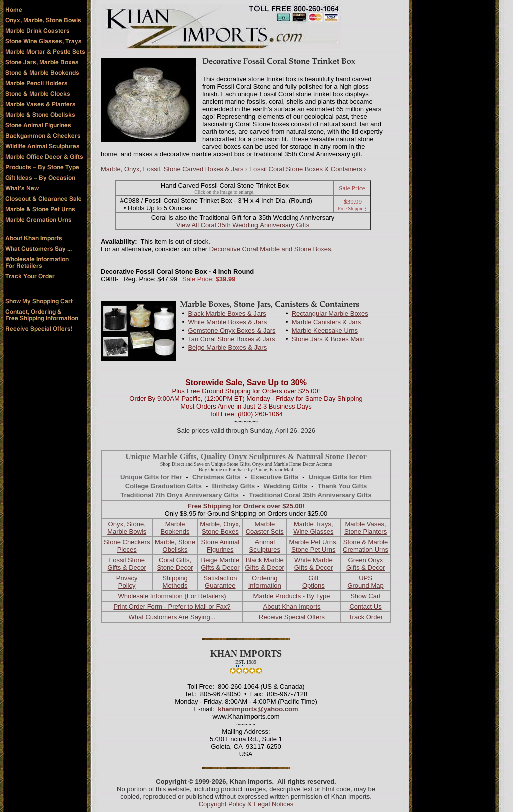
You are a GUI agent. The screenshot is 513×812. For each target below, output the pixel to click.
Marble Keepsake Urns (325, 331)
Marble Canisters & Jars (326, 322)
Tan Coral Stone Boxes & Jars (231, 339)
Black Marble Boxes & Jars (227, 314)
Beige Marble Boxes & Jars (227, 348)
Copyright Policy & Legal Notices (246, 804)
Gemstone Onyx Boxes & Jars (231, 331)
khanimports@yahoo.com (258, 709)
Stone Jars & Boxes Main (328, 339)
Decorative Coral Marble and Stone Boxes (270, 249)
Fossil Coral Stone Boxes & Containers (306, 169)
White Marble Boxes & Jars (227, 322)
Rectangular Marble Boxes (330, 314)
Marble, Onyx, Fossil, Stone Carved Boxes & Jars (172, 169)
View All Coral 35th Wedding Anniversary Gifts (243, 225)
